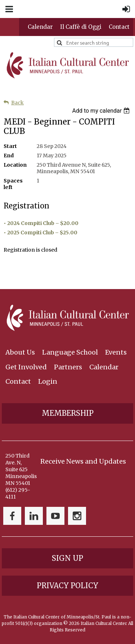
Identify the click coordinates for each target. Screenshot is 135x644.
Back (17, 103)
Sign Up (67, 558)
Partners (68, 367)
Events (116, 352)
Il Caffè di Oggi (81, 27)
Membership (68, 413)
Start (10, 146)
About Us (20, 352)
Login (48, 381)
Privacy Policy (67, 586)
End (9, 156)
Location (15, 165)
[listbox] (102, 111)
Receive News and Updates (83, 461)
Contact (119, 27)
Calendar (40, 27)
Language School (70, 352)
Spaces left (13, 184)
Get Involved (26, 367)
